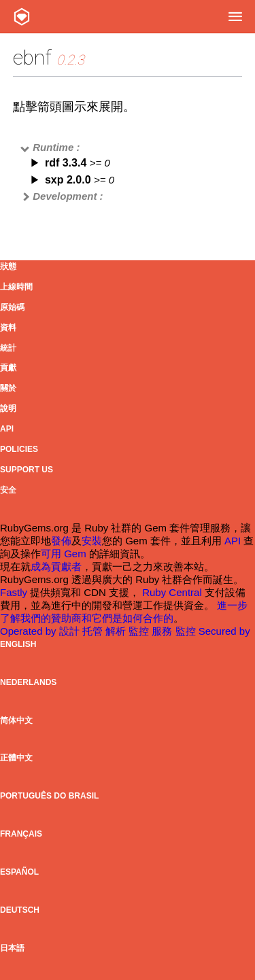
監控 (140, 631)
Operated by (30, 631)
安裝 (92, 541)
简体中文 (16, 720)
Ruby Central (172, 592)
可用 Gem (64, 554)
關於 (8, 388)
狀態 (8, 266)
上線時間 (16, 287)
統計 (8, 348)
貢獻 (8, 368)
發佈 (61, 541)
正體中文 (16, 758)
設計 (71, 631)
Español (19, 872)
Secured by (224, 631)
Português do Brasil (49, 796)
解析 (117, 631)
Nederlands (28, 682)
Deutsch (20, 910)
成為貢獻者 (56, 566)
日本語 (12, 948)
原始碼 (12, 307)
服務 (163, 631)
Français (21, 834)
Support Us (27, 470)
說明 (8, 408)
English (18, 644)
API (7, 429)
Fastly (14, 592)
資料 (8, 328)
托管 (94, 631)
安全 (8, 490)
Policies (19, 449)
